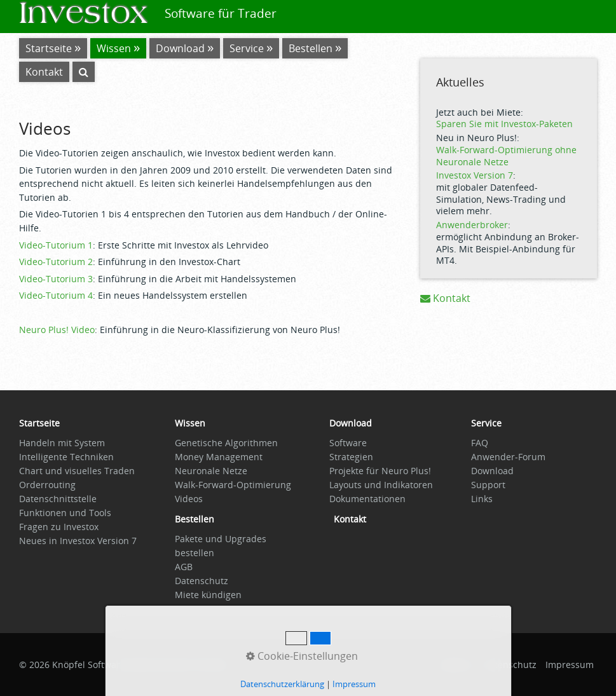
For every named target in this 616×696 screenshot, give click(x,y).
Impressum (570, 665)
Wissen (114, 48)
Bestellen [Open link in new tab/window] (311, 48)
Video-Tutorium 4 (56, 295)
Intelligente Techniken (66, 457)
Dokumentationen (367, 499)
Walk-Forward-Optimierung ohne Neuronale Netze (506, 156)
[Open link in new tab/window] (195, 522)
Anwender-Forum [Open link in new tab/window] (508, 457)
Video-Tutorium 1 (56, 245)
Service (247, 48)
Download (180, 48)
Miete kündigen (208, 595)
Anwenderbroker (472, 225)
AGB (184, 567)
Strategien (351, 457)
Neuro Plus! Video (57, 330)
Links (482, 499)
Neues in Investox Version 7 (78, 541)
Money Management (219, 457)
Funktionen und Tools (65, 513)
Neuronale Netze (211, 471)
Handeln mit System (62, 443)
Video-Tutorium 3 (56, 279)
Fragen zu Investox (59, 527)
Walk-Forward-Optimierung (233, 485)
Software (348, 443)
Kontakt (445, 298)
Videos (189, 499)
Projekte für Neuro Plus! (380, 471)
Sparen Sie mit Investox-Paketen (504, 124)
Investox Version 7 (475, 175)
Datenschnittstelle (58, 499)
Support (488, 485)
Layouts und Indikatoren (381, 485)
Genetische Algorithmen (226, 443)
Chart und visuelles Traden (77, 471)
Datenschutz (202, 581)
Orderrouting (47, 485)
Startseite (49, 48)
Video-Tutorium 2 (56, 262)
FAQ (480, 443)
